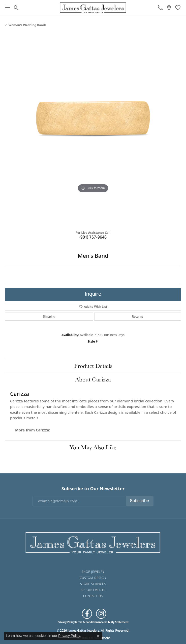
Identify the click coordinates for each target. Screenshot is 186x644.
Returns (137, 316)
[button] (16, 8)
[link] (160, 8)
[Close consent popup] (98, 636)
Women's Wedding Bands (27, 25)
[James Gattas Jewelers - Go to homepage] (93, 542)
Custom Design (93, 578)
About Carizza (93, 379)
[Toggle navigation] (8, 8)
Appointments (93, 590)
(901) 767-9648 (93, 238)
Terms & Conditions (87, 622)
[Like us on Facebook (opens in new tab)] (87, 614)
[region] (93, 131)
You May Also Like (93, 447)
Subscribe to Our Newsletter (93, 489)
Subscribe (139, 501)
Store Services (93, 584)
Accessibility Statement (114, 622)
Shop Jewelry (93, 572)
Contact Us (93, 596)
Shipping (49, 316)
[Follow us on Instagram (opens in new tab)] (101, 614)
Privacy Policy (66, 622)
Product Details (93, 366)
